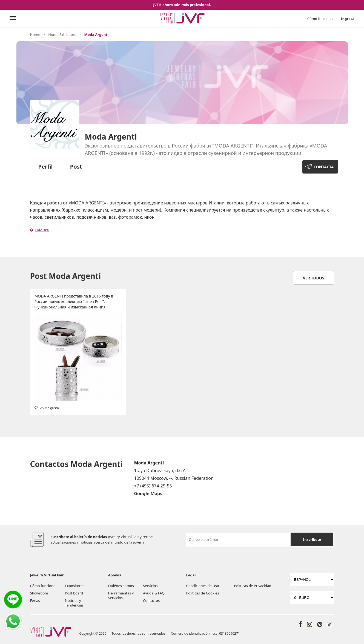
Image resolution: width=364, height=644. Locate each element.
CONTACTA (324, 167)
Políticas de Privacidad (253, 586)
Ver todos (314, 278)
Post (76, 167)
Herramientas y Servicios (121, 595)
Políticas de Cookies (203, 593)
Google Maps (148, 493)
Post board (74, 593)
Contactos (151, 600)
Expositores (75, 586)
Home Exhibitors (62, 34)
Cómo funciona (320, 19)
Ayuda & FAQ (154, 593)
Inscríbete (312, 539)
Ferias (35, 600)
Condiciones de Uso (203, 586)
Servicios (150, 586)
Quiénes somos (121, 586)
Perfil (46, 167)
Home (35, 34)
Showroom (39, 593)
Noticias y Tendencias (74, 603)
